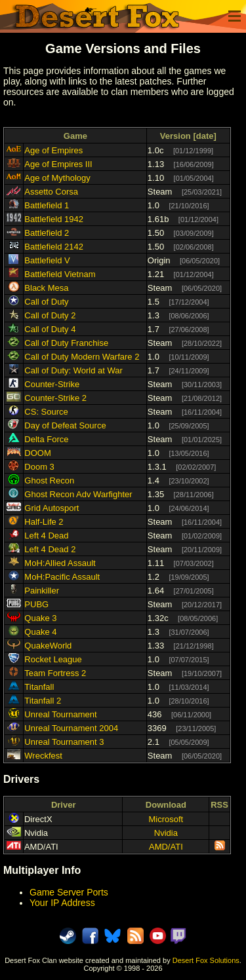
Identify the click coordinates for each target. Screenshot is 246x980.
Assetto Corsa (51, 192)
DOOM (37, 453)
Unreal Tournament (60, 714)
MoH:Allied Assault (60, 563)
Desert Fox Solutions (206, 960)
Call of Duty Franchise (66, 343)
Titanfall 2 (43, 701)
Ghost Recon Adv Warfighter (78, 494)
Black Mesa (46, 288)
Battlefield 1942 (54, 219)
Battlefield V (47, 260)
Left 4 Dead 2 (50, 549)
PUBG (36, 604)
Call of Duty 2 (50, 315)
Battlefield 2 (47, 233)
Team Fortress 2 (55, 673)
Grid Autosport (51, 508)
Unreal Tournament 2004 (71, 728)
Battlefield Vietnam (60, 274)
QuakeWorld (48, 646)
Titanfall (39, 687)
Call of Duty (46, 302)
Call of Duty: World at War (73, 370)
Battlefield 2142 (54, 247)
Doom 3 (39, 467)
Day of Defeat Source (65, 425)
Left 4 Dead (46, 536)
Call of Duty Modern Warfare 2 (82, 357)
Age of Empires (53, 150)
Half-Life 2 (44, 522)
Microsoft (166, 819)
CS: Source (46, 412)
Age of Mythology (57, 178)
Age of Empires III (58, 164)
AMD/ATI (166, 847)
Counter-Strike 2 (55, 398)
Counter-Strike (52, 384)
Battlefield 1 (47, 205)
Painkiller (42, 591)
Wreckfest (43, 756)
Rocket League (53, 659)
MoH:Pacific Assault (62, 577)
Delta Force (46, 439)
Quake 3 (40, 618)
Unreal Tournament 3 (64, 742)
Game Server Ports (69, 892)
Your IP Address (62, 903)
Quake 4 (40, 632)
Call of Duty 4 (50, 329)
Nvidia (166, 833)
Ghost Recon (49, 481)
